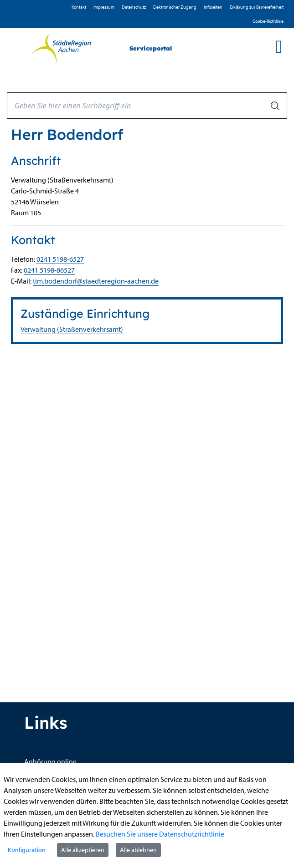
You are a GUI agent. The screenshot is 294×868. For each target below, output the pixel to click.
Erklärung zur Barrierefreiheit (257, 7)
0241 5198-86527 (49, 270)
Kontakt (79, 7)
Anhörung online (50, 761)
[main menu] (279, 46)
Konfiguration (27, 850)
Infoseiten (213, 7)
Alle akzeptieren (83, 850)
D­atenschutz (134, 7)
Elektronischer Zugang (175, 7)
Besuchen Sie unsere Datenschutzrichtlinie (160, 834)
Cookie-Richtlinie (268, 21)
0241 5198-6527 (60, 259)
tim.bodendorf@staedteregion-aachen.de (96, 281)
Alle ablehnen (138, 850)
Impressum (104, 7)
